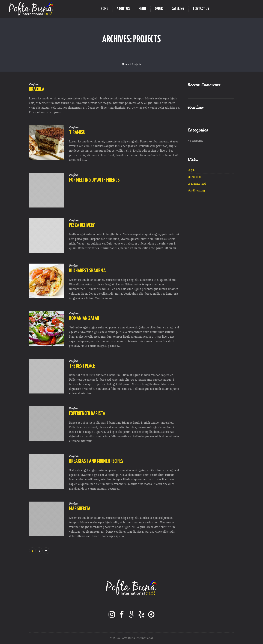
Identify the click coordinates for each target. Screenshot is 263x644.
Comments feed (197, 184)
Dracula (37, 89)
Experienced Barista (87, 414)
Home (125, 64)
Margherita (80, 509)
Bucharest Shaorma (87, 271)
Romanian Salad (84, 318)
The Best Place (82, 366)
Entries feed (194, 177)
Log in (191, 170)
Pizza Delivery (82, 225)
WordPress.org (196, 190)
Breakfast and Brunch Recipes (96, 461)
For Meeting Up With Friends (94, 180)
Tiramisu (77, 132)
